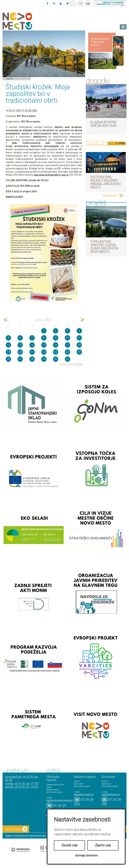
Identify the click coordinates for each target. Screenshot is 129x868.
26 (8, 359)
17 (68, 345)
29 (44, 359)
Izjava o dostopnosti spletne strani (26, 836)
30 (56, 359)
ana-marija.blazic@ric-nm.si (51, 175)
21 (32, 352)
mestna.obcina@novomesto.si (59, 800)
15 (44, 345)
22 (44, 352)
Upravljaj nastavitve (86, 855)
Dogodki (10, 78)
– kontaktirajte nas (110, 4)
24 (68, 352)
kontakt (81, 3)
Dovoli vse (70, 845)
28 (32, 359)
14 (32, 345)
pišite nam (17, 829)
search (73, 3)
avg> (82, 320)
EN (88, 4)
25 (79, 352)
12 (8, 345)
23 (56, 352)
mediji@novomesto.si (111, 794)
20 (20, 352)
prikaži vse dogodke (71, 364)
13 (20, 345)
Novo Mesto (25, 21)
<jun (6, 320)
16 (56, 345)
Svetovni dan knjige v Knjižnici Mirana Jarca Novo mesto (106, 182)
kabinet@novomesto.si (84, 794)
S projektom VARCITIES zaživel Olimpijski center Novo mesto (104, 247)
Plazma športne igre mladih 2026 (103, 124)
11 (79, 338)
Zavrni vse (103, 845)
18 (79, 345)
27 (20, 359)
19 (8, 352)
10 (68, 338)
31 (68, 359)
